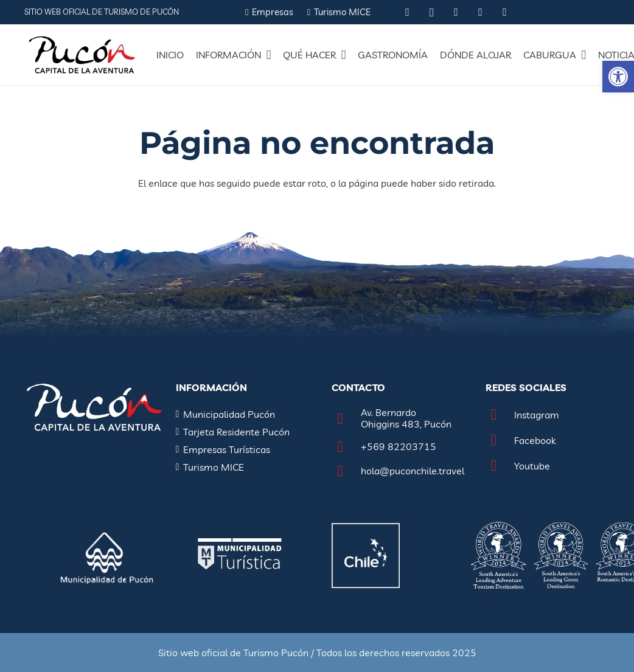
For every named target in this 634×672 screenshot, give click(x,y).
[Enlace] (82, 55)
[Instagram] (432, 12)
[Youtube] (500, 466)
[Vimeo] (505, 12)
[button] (618, 77)
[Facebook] (456, 12)
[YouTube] (481, 12)
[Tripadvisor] (408, 12)
